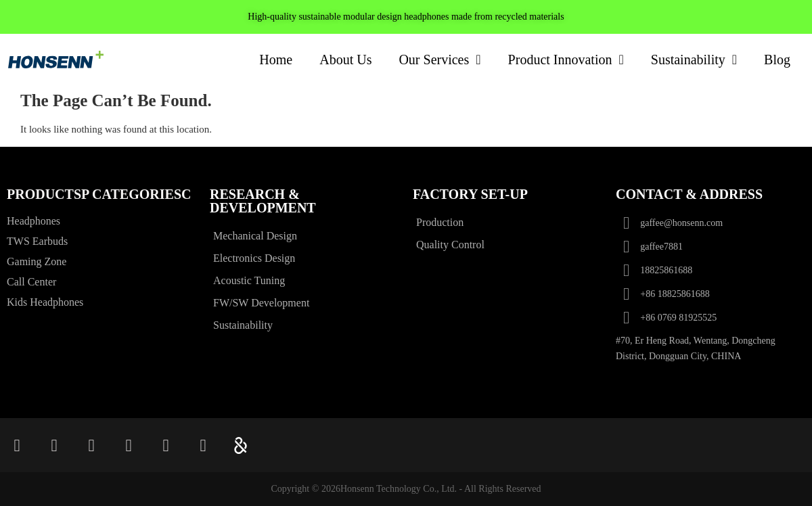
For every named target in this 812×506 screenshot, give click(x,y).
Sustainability (694, 60)
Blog (777, 60)
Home (276, 60)
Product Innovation (566, 60)
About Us (345, 60)
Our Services (439, 60)
